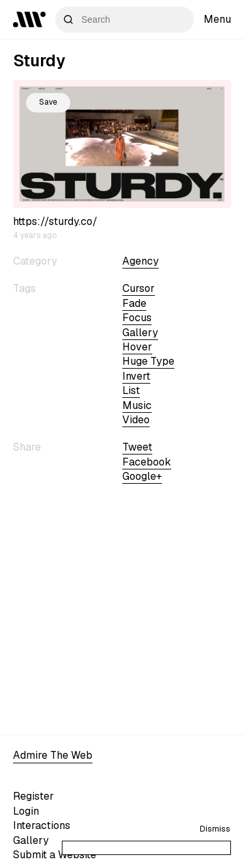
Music (137, 405)
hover (137, 347)
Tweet (137, 447)
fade (134, 303)
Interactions (42, 825)
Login (26, 811)
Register (34, 796)
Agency (141, 261)
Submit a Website (55, 855)
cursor (139, 288)
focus (137, 318)
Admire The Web (53, 755)
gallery (140, 333)
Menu (217, 19)
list (131, 390)
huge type (148, 361)
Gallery (31, 840)
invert (136, 376)
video (136, 420)
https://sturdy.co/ (55, 221)
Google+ (142, 476)
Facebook (147, 462)
